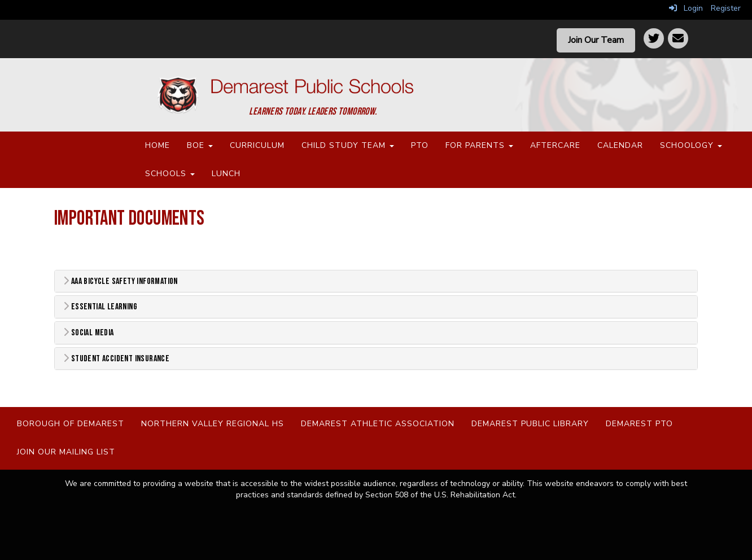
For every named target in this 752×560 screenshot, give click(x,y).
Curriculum (257, 145)
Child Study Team (348, 145)
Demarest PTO (639, 424)
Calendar (620, 145)
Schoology (691, 145)
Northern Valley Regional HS (213, 424)
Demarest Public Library (530, 424)
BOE (200, 145)
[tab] (376, 281)
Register (726, 8)
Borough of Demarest (71, 424)
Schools (170, 174)
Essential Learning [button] (100, 307)
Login (686, 8)
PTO (420, 145)
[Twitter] (654, 38)
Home (158, 145)
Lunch (226, 174)
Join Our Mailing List (66, 452)
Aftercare (555, 145)
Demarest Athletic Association (378, 424)
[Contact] (678, 38)
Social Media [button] (89, 333)
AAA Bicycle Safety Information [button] (121, 281)
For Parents (479, 145)
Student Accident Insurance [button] (116, 359)
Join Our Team (596, 40)
